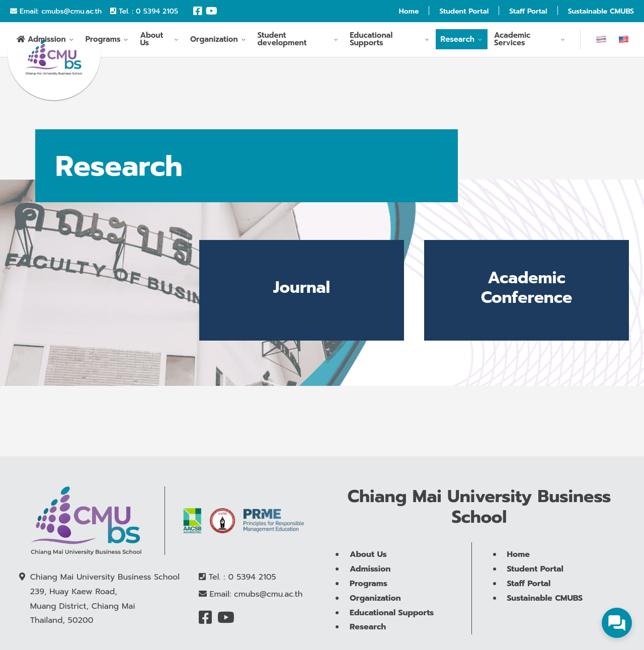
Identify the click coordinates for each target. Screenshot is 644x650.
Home (409, 11)
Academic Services (512, 41)
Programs (103, 41)
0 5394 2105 (157, 11)
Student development (282, 41)
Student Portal (464, 11)
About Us (151, 41)
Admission (47, 41)
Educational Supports (371, 41)
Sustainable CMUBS (601, 11)
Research (458, 41)
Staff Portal (528, 11)
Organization (214, 41)
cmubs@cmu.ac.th (71, 11)
